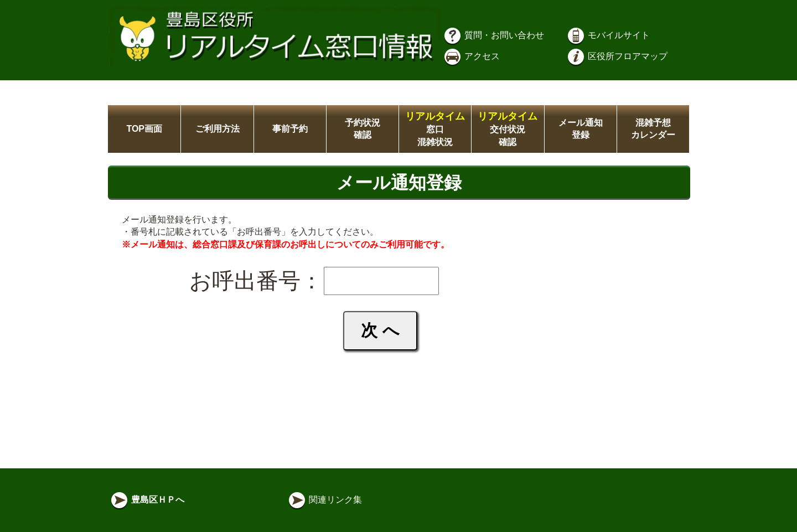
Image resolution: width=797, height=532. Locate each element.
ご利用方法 (218, 129)
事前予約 (290, 129)
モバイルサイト (608, 35)
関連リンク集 (324, 500)
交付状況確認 (508, 129)
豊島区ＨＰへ (147, 500)
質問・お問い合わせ (493, 35)
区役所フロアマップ (617, 56)
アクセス (471, 56)
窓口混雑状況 (435, 129)
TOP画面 (144, 129)
